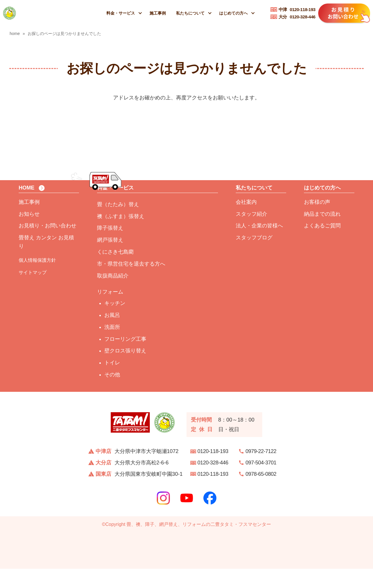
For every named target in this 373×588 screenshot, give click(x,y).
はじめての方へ (233, 13)
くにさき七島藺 (115, 271)
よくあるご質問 (322, 245)
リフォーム (110, 311)
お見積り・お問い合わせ (47, 245)
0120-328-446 (297, 17)
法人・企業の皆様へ (259, 245)
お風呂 (112, 334)
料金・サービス (121, 13)
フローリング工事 (125, 358)
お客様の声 (317, 221)
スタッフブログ (254, 257)
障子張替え (110, 247)
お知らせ (29, 233)
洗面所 (112, 346)
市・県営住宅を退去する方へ (131, 283)
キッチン (115, 322)
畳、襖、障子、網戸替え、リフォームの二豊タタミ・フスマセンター (199, 544)
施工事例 (158, 13)
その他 (112, 394)
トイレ (112, 382)
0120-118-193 (297, 9)
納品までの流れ (322, 233)
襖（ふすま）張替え (121, 235)
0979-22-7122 (261, 471)
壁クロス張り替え (125, 370)
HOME (27, 207)
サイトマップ (33, 292)
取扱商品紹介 (113, 295)
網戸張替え (110, 259)
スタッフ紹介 (251, 233)
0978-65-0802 (261, 493)
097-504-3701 (261, 482)
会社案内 (246, 221)
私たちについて (190, 13)
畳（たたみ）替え (118, 224)
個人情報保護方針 (37, 279)
